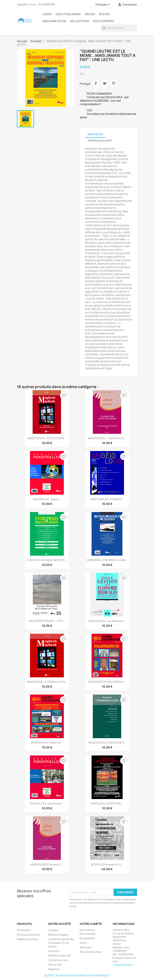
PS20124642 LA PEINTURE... (107, 803)
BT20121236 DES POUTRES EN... (107, 682)
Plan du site (55, 965)
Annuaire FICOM (54, 21)
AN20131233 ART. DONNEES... (107, 499)
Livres (47, 14)
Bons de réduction (91, 952)
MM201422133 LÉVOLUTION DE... (47, 438)
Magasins (54, 969)
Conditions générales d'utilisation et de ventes (61, 943)
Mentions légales (59, 935)
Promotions (24, 930)
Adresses (85, 947)
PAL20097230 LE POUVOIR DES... (107, 743)
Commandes (87, 938)
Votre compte (91, 924)
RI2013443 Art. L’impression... (47, 803)
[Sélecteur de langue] (103, 5)
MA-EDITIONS (80, 21)
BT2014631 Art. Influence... (47, 743)
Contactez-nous (58, 960)
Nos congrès (104, 21)
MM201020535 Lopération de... (107, 438)
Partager (96, 83)
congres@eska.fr (123, 965)
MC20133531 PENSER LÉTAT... (47, 621)
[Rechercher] (119, 28)
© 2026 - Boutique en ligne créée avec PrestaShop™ (77, 975)
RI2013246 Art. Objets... (47, 499)
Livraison (54, 930)
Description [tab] (95, 134)
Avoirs (83, 943)
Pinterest (114, 83)
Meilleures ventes (28, 939)
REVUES (104, 14)
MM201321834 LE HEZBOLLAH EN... (47, 682)
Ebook (90, 14)
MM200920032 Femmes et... (47, 864)
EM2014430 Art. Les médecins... (107, 621)
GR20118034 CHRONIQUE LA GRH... (107, 560)
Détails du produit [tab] (100, 140)
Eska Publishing (68, 14)
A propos (54, 951)
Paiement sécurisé (59, 956)
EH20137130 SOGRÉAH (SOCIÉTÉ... (47, 560)
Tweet (105, 83)
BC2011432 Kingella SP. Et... (107, 864)
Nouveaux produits (28, 935)
